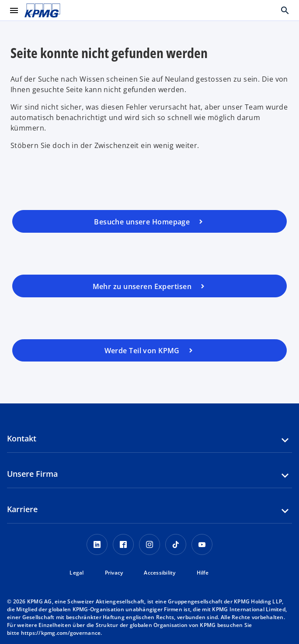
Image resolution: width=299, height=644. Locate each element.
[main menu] (14, 10)
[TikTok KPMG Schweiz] (176, 544)
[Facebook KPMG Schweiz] (123, 544)
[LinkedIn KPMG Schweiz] (97, 544)
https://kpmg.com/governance (61, 633)
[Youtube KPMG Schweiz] (202, 544)
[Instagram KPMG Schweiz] (149, 544)
